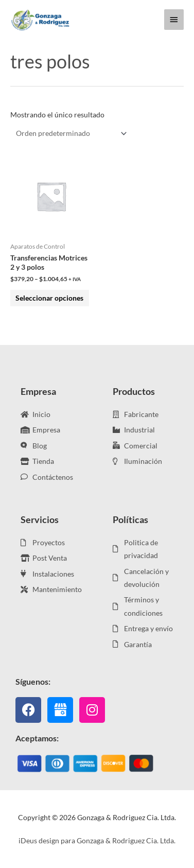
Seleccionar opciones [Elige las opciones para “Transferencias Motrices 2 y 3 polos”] (49, 298)
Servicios (40, 519)
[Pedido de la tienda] (69, 134)
